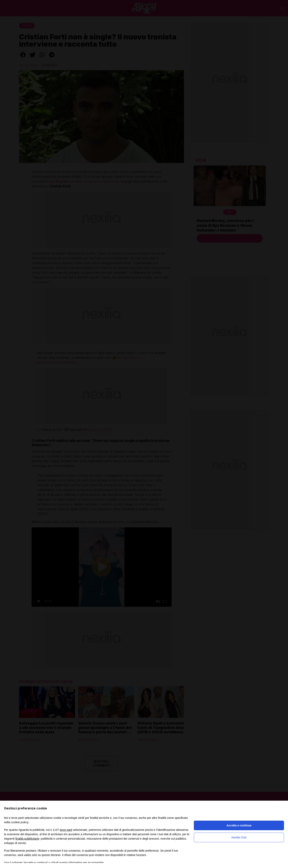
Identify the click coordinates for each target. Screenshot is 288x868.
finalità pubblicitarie (27, 839)
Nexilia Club (239, 837)
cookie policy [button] (20, 822)
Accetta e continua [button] (239, 825)
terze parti (66, 830)
